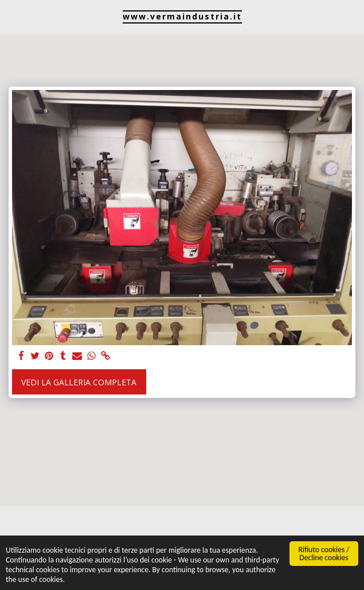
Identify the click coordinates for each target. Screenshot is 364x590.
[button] (13, 16)
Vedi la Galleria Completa (79, 382)
